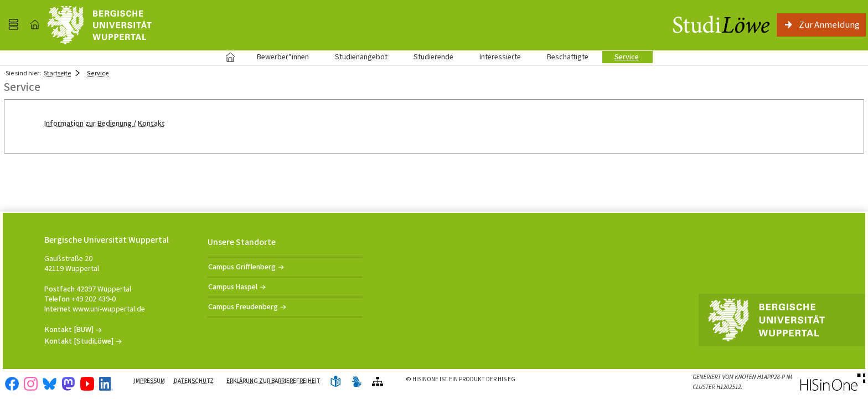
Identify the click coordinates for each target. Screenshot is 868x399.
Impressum (149, 381)
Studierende (433, 57)
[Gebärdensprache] (356, 382)
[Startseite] (35, 25)
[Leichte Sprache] (335, 382)
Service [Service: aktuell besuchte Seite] (98, 73)
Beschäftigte (568, 57)
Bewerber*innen (277, 57)
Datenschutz (194, 381)
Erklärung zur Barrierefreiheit (273, 381)
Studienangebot (355, 57)
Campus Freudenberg (243, 307)
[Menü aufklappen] (13, 25)
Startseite (230, 57)
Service (621, 57)
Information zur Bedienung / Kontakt (105, 123)
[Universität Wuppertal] (100, 25)
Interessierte (500, 57)
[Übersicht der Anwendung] (378, 382)
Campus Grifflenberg (242, 267)
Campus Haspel (233, 287)
